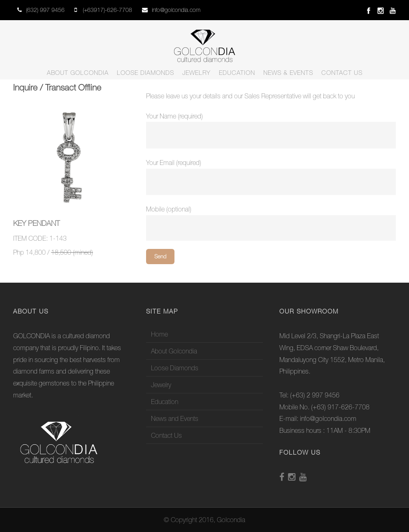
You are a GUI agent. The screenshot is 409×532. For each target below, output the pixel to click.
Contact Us (342, 73)
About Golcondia (78, 73)
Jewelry (196, 73)
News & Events (288, 73)
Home (159, 334)
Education (237, 73)
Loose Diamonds (145, 73)
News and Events (175, 418)
